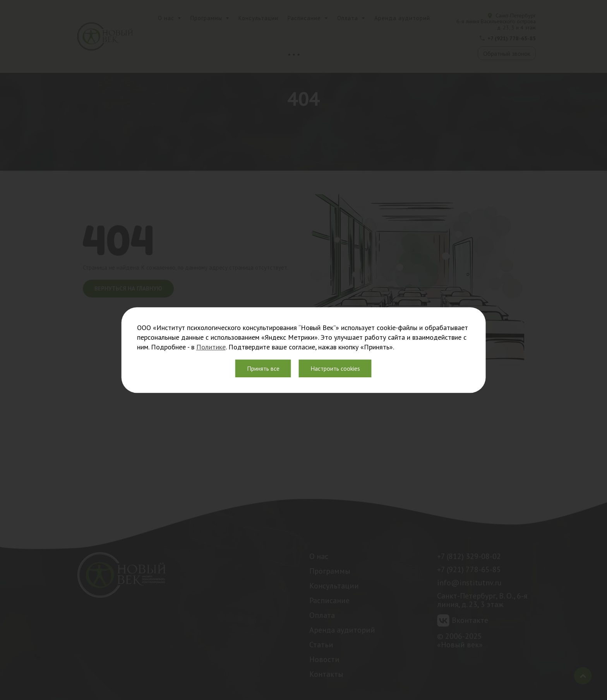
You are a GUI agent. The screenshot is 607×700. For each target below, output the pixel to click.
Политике (211, 347)
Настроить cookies (335, 368)
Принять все (263, 368)
